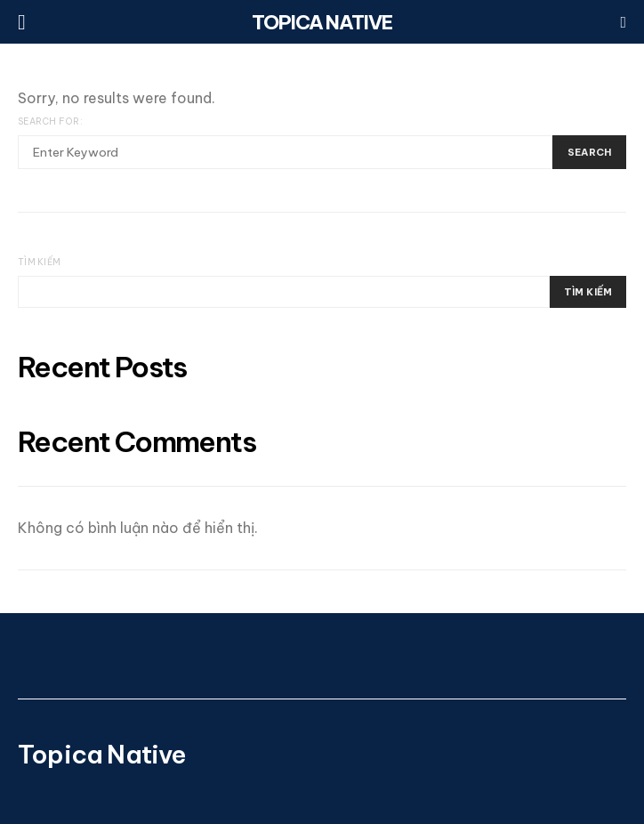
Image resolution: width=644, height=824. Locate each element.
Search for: (50, 121)
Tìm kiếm (39, 262)
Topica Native (322, 22)
